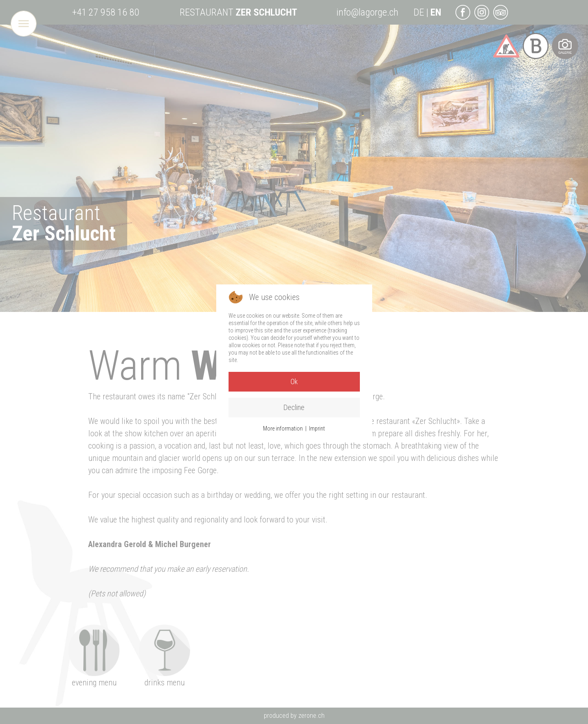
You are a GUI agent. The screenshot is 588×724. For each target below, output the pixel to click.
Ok (294, 381)
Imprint (317, 428)
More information (283, 428)
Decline (294, 407)
